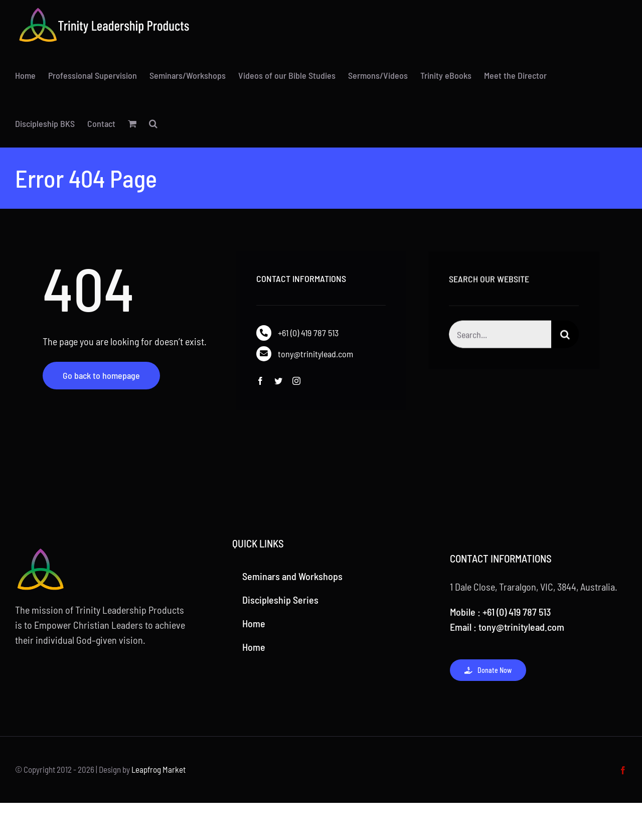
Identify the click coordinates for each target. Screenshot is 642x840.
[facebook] (260, 381)
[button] (153, 123)
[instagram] (296, 381)
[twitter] (278, 381)
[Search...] (500, 336)
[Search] (565, 336)
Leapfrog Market (158, 769)
